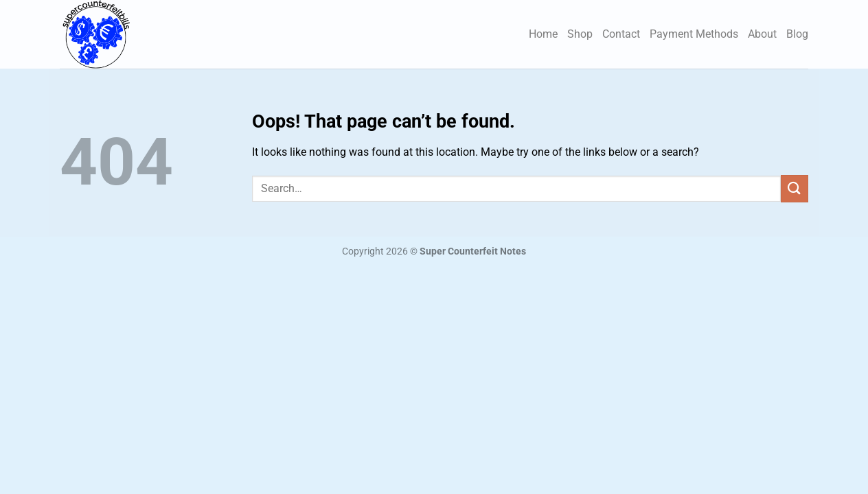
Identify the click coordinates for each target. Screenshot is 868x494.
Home (543, 34)
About (762, 34)
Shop (580, 34)
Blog (797, 34)
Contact (621, 34)
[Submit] (795, 188)
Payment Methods (694, 34)
